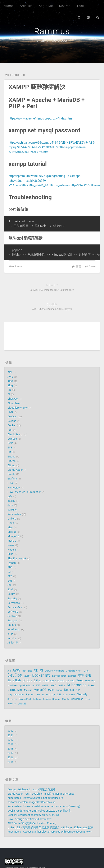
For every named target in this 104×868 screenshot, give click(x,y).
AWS (10, 377)
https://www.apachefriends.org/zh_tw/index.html (40, 118)
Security (12, 598)
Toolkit (82, 6)
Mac (10, 527)
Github (11, 465)
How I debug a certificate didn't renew (30, 819)
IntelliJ (11, 501)
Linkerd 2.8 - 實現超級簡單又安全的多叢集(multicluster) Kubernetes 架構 (51, 827)
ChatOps (13, 399)
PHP (10, 554)
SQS (10, 581)
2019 (10, 744)
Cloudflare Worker (18, 408)
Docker (12, 425)
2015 (10, 762)
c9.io (10, 634)
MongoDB (13, 536)
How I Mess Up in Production (24, 492)
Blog (10, 385)
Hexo (11, 483)
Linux (11, 523)
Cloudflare (13, 403)
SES (10, 576)
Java (10, 505)
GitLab (11, 457)
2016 (10, 757)
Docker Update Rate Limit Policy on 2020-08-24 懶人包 (39, 811)
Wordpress (16, 266)
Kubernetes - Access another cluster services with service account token (50, 832)
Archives (26, 6)
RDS (10, 567)
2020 (10, 740)
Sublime (12, 616)
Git (9, 452)
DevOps (65, 6)
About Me (46, 6)
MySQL (12, 541)
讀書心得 (13, 643)
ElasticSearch (15, 434)
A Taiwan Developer (52, 41)
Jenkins (12, 510)
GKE (10, 448)
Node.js (12, 550)
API (10, 372)
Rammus (52, 31)
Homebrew (14, 488)
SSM (10, 589)
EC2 (10, 430)
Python (12, 563)
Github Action (15, 470)
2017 (10, 753)
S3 (9, 572)
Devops (12, 421)
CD (9, 390)
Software (13, 612)
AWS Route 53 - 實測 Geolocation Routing (32, 823)
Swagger (13, 620)
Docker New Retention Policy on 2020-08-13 (33, 815)
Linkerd (12, 519)
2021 (10, 735)
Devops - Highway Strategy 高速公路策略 (32, 789)
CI (9, 394)
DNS (10, 412)
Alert (10, 381)
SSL (10, 585)
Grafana (12, 479)
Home (9, 6)
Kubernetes (14, 514)
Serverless (14, 603)
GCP (10, 443)
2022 (10, 731)
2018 (10, 749)
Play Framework (17, 558)
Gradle (11, 474)
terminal (12, 638)
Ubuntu (12, 625)
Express (12, 439)
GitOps (12, 461)
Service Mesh (15, 607)
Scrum (11, 594)
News (11, 545)
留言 (79, 266)
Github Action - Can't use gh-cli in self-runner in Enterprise (41, 794)
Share (92, 266)
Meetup (12, 532)
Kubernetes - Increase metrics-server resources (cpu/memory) (44, 806)
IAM (10, 496)
